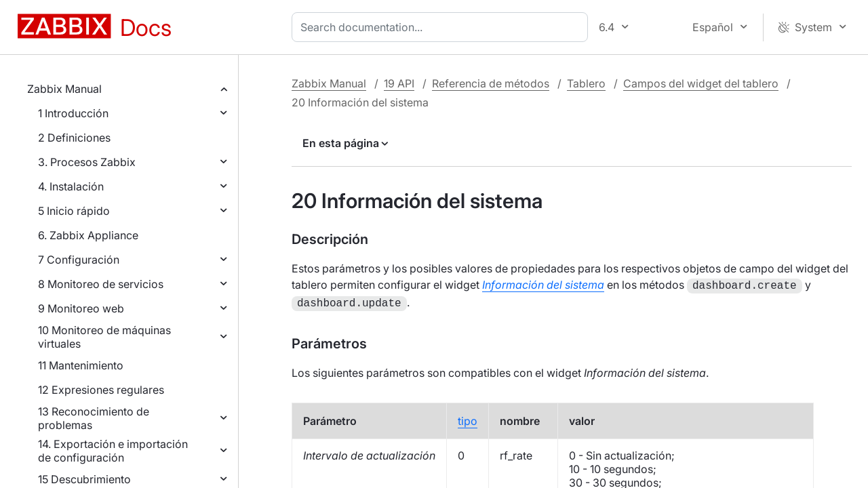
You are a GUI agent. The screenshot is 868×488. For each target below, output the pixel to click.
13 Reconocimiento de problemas (94, 418)
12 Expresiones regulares (101, 390)
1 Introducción (73, 113)
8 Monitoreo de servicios (101, 284)
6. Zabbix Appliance (88, 235)
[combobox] (442, 27)
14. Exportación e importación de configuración (113, 451)
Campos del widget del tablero (701, 83)
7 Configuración (79, 260)
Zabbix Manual (64, 89)
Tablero (586, 83)
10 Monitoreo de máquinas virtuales (104, 337)
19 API (399, 83)
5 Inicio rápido (74, 211)
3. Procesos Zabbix (87, 162)
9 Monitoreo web (81, 308)
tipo (468, 418)
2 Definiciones (74, 138)
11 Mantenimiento (81, 365)
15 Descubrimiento (84, 479)
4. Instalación (71, 186)
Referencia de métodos (491, 83)
